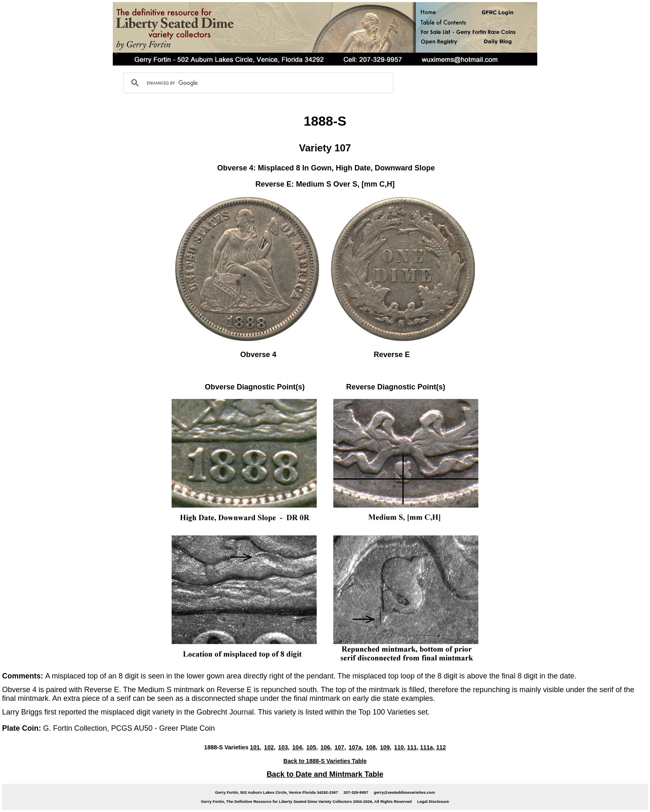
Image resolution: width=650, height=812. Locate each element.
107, (340, 747)
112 (441, 747)
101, (256, 747)
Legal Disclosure (433, 801)
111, (413, 747)
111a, (427, 747)
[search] (257, 83)
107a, (356, 747)
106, (326, 747)
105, (312, 747)
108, (372, 747)
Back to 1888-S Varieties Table (325, 761)
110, (400, 747)
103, (284, 747)
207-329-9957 (356, 792)
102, (270, 747)
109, (386, 747)
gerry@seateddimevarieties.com (404, 792)
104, (298, 747)
